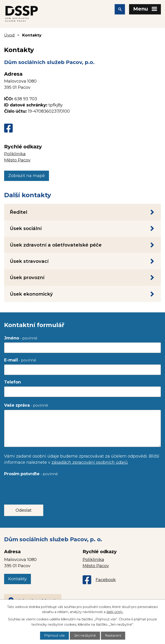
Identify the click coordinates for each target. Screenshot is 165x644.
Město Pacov (17, 160)
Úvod (9, 35)
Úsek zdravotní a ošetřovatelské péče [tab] (82, 245)
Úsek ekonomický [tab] (82, 294)
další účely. (115, 612)
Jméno (21, 338)
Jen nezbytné (85, 636)
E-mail (20, 360)
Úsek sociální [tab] (82, 228)
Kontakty (18, 579)
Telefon (12, 382)
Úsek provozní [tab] (82, 278)
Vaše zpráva (26, 405)
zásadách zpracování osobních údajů (90, 462)
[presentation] (39, 487)
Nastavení (113, 636)
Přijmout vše (54, 636)
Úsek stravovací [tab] (82, 261)
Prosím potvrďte (31, 474)
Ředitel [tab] (82, 212)
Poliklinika (15, 154)
